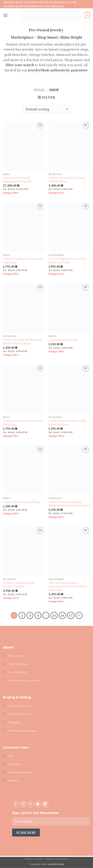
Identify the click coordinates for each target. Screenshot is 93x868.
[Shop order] (46, 109)
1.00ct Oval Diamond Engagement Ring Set (17, 180)
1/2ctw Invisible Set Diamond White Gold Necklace (23, 341)
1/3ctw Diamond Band (63, 340)
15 (54, 615)
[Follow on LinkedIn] (45, 804)
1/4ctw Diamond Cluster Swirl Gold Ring (23, 422)
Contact (13, 780)
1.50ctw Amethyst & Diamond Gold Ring (23, 260)
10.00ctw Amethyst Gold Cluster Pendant (19, 585)
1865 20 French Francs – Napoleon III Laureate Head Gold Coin (68, 586)
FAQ (11, 756)
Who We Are (16, 656)
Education (15, 764)
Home (39, 90)
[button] (5, 15)
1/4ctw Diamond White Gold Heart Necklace (67, 422)
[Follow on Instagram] (23, 804)
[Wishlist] (40, 125)
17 (71, 615)
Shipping (14, 722)
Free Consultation (20, 772)
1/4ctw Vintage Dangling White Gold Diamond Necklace (69, 504)
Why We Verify (18, 664)
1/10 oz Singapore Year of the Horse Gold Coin (68, 260)
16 (62, 615)
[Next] (79, 615)
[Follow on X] (31, 804)
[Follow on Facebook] (16, 804)
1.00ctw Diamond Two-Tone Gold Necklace (67, 180)
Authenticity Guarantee (24, 680)
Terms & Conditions (56, 859)
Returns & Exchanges (22, 730)
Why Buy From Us (20, 706)
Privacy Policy (34, 859)
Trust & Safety (18, 672)
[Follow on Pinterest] (38, 804)
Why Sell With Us (20, 714)
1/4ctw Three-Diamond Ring (22, 502)
